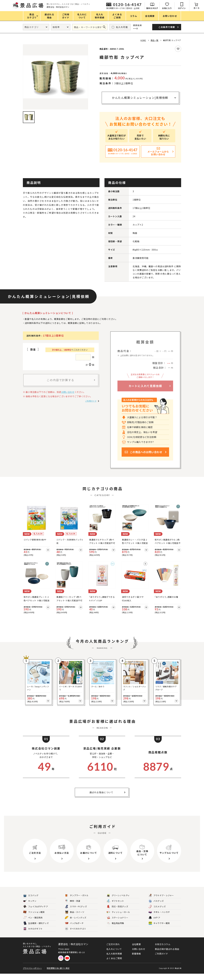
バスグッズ (156, 907)
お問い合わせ (68, 392)
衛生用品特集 (115, 930)
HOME (143, 40)
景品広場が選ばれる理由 (167, 955)
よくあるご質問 (114, 965)
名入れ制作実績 (114, 960)
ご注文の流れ (113, 951)
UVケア (154, 924)
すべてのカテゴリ (75, 935)
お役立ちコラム (163, 951)
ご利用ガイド (91, 401)
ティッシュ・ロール (118, 918)
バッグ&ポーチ (74, 930)
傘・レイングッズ (76, 924)
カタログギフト (33, 935)
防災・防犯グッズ (117, 913)
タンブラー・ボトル (77, 902)
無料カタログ (152, 8)
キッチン (30, 907)
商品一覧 (155, 40)
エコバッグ (31, 902)
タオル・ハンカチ (159, 918)
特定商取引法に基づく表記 (58, 974)
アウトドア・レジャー (161, 902)
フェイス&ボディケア (36, 913)
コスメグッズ (157, 913)
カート (197, 8)
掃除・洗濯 (73, 907)
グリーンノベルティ (118, 902)
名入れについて (114, 955)
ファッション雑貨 (34, 918)
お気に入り (167, 8)
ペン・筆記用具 (33, 924)
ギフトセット (115, 907)
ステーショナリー (117, 924)
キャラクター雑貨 (159, 930)
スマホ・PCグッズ (76, 913)
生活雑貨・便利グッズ (36, 930)
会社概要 (136, 951)
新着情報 (136, 960)
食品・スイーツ (75, 918)
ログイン (182, 8)
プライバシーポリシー (32, 974)
